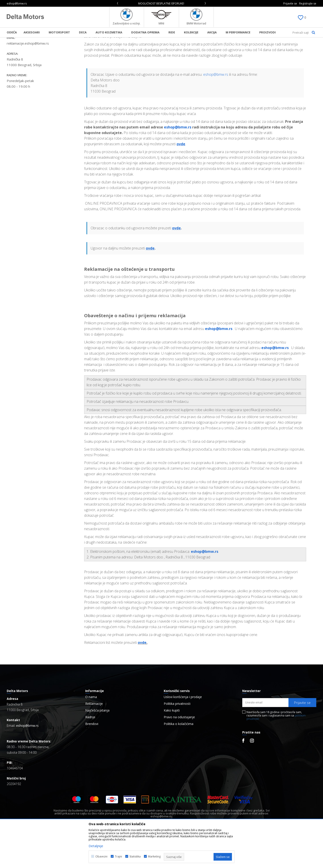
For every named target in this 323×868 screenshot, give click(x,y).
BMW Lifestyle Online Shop (25, 40)
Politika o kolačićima (179, 761)
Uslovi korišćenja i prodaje (183, 734)
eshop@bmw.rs (216, 112)
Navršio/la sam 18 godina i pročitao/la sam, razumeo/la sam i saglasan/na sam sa (276, 753)
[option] (162, 3)
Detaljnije (96, 846)
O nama (91, 734)
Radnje (90, 755)
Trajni (118, 856)
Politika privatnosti (177, 741)
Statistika (135, 856)
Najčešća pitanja (97, 748)
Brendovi (92, 761)
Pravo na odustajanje (179, 755)
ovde (142, 680)
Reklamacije (94, 741)
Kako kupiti (172, 748)
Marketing (154, 856)
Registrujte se (308, 3)
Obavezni (101, 856)
